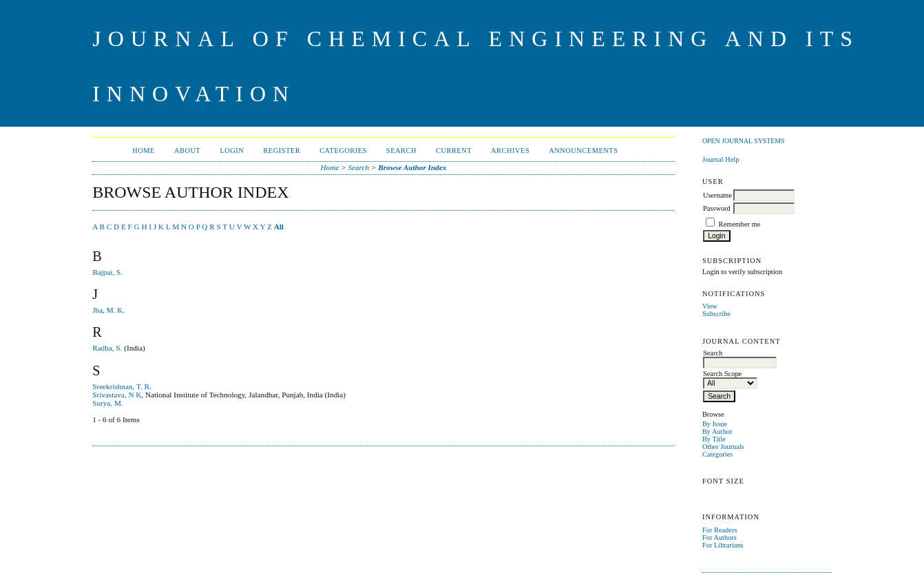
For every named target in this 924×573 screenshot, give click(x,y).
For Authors (720, 538)
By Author (717, 431)
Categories (717, 454)
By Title (714, 439)
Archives (510, 150)
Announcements (583, 150)
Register (282, 150)
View (710, 306)
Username (717, 195)
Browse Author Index (412, 167)
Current (454, 150)
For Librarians (723, 545)
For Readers (720, 530)
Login (232, 150)
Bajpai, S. (107, 272)
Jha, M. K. (108, 310)
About (187, 150)
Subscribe (716, 314)
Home (144, 150)
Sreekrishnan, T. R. (122, 386)
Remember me (740, 224)
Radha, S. (107, 348)
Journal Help (721, 159)
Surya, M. (107, 403)
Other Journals (723, 447)
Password (717, 208)
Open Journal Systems (744, 141)
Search (401, 150)
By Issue (715, 424)
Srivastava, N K (117, 395)
